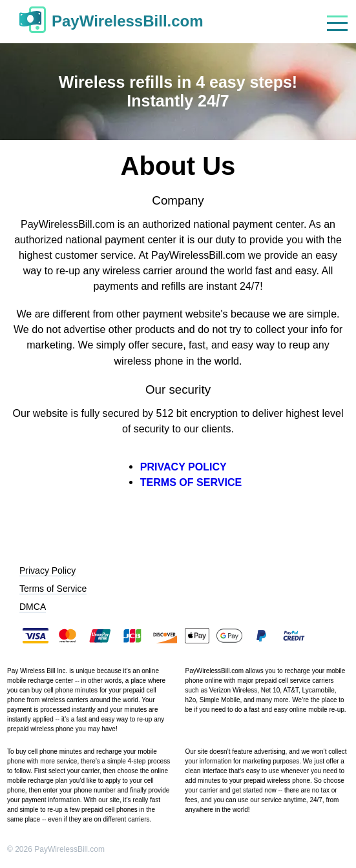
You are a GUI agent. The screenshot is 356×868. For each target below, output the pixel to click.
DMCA (33, 607)
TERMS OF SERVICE (191, 482)
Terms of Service (53, 589)
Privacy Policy (47, 570)
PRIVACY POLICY (183, 467)
